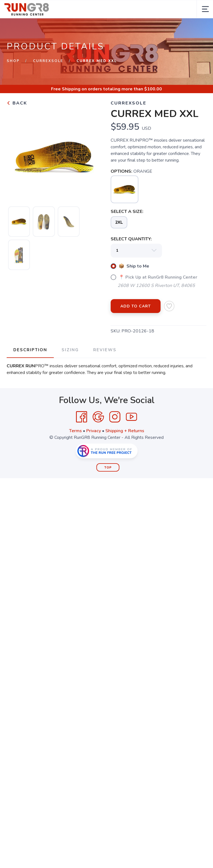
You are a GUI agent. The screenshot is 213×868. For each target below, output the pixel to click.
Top (108, 468)
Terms (75, 431)
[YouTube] (131, 417)
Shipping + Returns (125, 431)
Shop (13, 61)
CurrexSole (48, 61)
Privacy (94, 431)
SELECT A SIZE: (127, 212)
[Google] (98, 417)
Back (17, 103)
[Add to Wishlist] (169, 306)
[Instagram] (115, 417)
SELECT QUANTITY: (131, 239)
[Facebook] (82, 417)
